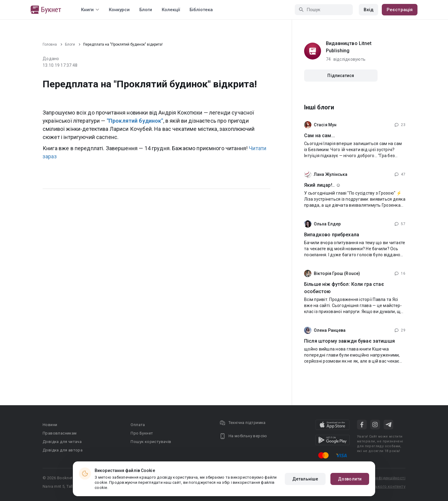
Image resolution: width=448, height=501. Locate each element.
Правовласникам (60, 433)
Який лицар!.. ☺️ (323, 185)
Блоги (146, 10)
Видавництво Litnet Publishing (349, 47)
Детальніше (305, 479)
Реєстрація (400, 10)
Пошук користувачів (151, 442)
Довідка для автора (63, 450)
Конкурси (119, 10)
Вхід (368, 10)
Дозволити (350, 479)
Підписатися (341, 76)
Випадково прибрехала (332, 235)
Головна (50, 44)
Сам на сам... (320, 136)
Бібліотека (201, 10)
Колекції (171, 10)
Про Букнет (142, 433)
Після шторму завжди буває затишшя (349, 341)
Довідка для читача (62, 442)
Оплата (138, 425)
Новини (50, 425)
